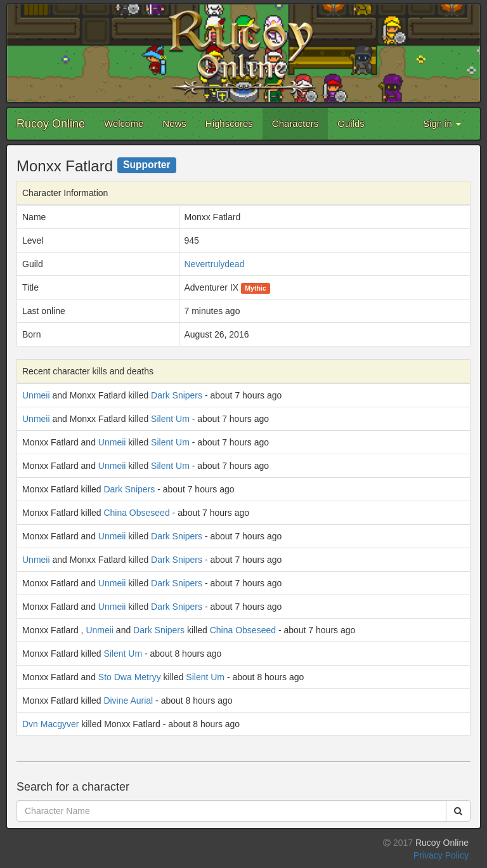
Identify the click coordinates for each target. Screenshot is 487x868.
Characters (295, 123)
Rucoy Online (51, 124)
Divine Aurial (128, 700)
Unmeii (36, 395)
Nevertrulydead (215, 264)
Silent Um (170, 419)
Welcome (124, 123)
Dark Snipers (177, 395)
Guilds (351, 123)
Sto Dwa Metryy (130, 677)
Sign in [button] (442, 123)
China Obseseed (136, 513)
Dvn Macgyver (50, 724)
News (174, 123)
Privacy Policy (441, 855)
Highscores (229, 123)
